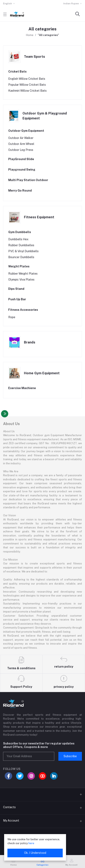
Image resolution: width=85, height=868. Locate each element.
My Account (11, 821)
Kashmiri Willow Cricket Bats (27, 91)
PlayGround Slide (21, 159)
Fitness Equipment (39, 217)
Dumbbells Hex (18, 239)
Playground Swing (22, 170)
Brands (30, 342)
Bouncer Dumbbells (21, 257)
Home (30, 35)
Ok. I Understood (35, 853)
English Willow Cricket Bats (27, 79)
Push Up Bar (17, 299)
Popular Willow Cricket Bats (27, 85)
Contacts (9, 807)
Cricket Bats (17, 72)
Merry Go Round (20, 191)
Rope (12, 317)
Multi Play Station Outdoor (28, 180)
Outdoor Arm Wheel (21, 144)
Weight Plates (19, 266)
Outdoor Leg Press (21, 150)
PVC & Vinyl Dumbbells (23, 251)
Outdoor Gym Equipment (26, 131)
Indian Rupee (71, 3)
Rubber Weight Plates (23, 274)
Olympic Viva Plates (21, 280)
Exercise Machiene (22, 388)
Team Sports (34, 57)
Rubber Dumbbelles (21, 245)
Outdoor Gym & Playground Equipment (45, 116)
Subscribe (70, 756)
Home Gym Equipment (42, 373)
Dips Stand (16, 289)
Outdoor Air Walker (21, 138)
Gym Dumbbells (20, 232)
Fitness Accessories (23, 310)
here (31, 843)
